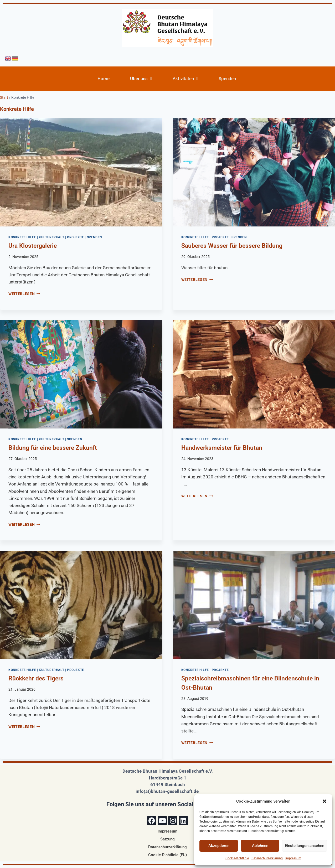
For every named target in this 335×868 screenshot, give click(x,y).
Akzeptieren (219, 846)
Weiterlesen (24, 294)
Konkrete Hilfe (22, 237)
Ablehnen (260, 846)
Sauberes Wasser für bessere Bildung (232, 246)
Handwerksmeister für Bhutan (222, 448)
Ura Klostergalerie (33, 246)
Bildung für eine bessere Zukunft (53, 448)
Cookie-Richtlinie (237, 858)
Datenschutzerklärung (267, 858)
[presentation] (81, 172)
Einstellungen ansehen (305, 846)
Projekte (76, 237)
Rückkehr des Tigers (36, 678)
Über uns (141, 79)
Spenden (227, 79)
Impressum (293, 858)
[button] (324, 801)
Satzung (167, 839)
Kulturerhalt (51, 237)
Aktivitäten (185, 79)
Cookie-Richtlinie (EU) (167, 855)
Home (104, 79)
